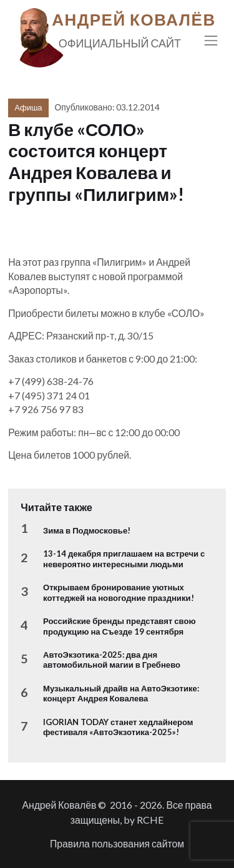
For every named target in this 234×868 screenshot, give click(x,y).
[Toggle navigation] (211, 40)
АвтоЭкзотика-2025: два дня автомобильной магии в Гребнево (112, 660)
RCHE (150, 820)
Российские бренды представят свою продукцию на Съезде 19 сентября (119, 626)
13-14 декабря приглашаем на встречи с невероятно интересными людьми (124, 558)
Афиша (28, 107)
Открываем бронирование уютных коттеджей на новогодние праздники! (119, 592)
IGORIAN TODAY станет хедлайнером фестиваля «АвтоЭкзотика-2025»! (118, 727)
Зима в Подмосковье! (87, 530)
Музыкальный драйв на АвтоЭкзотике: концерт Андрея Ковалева (121, 693)
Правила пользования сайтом (117, 843)
